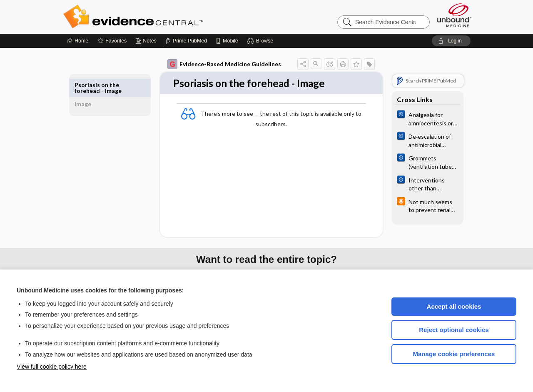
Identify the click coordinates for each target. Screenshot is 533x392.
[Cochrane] (418, 118)
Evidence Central (167, 17)
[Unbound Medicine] (454, 15)
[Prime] (186, 41)
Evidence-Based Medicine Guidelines (215, 64)
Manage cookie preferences (454, 354)
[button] (261, 41)
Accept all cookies (454, 306)
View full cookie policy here (52, 367)
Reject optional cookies (454, 330)
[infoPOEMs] (418, 205)
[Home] (78, 41)
